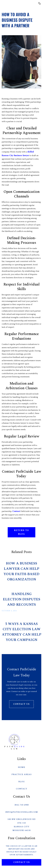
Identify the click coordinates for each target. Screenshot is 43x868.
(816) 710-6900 (22, 805)
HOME (21, 767)
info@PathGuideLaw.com (21, 812)
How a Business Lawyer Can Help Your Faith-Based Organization (21, 571)
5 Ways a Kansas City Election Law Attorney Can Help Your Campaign (22, 632)
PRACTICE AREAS (21, 774)
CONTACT (22, 789)
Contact (16, 511)
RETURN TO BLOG (21, 532)
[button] (39, 3)
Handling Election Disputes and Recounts (22, 599)
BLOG (22, 782)
